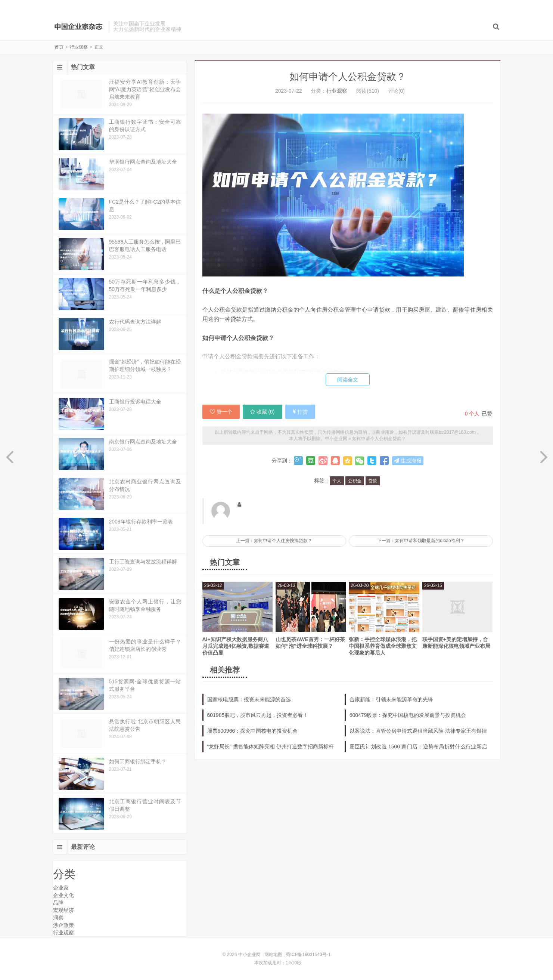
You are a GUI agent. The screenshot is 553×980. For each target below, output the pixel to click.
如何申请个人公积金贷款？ (348, 77)
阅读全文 (348, 380)
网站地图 (273, 955)
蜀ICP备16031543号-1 (308, 955)
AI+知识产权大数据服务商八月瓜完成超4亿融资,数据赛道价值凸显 (236, 646)
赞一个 (221, 412)
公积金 (355, 481)
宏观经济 (63, 910)
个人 (337, 481)
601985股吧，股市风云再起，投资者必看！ (258, 715)
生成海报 (408, 461)
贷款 (373, 481)
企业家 (61, 888)
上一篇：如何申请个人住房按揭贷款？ (274, 541)
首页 (59, 47)
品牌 (58, 903)
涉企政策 (63, 925)
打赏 (300, 412)
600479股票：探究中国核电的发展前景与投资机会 (408, 715)
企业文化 (63, 895)
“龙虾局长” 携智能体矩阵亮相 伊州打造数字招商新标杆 (271, 746)
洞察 (58, 918)
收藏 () (262, 412)
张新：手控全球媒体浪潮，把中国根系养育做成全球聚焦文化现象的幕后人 (383, 646)
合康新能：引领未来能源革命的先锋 (391, 699)
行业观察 (79, 47)
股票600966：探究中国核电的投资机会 (253, 731)
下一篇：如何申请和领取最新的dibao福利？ (421, 541)
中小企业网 (79, 27)
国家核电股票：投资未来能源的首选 (249, 699)
